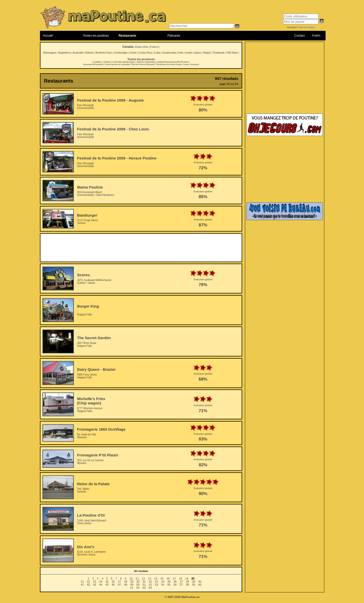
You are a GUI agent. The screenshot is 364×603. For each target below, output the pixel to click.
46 (113, 585)
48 (126, 585)
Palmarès (174, 36)
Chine (133, 53)
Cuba (157, 53)
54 (163, 585)
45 (107, 585)
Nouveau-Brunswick (93, 64)
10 (131, 578)
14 (156, 578)
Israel (188, 53)
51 (144, 585)
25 (107, 582)
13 (150, 578)
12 (143, 578)
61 (132, 588)
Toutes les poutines (96, 36)
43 (95, 585)
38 (188, 582)
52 (150, 585)
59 (194, 585)
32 (150, 582)
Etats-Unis (142, 47)
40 (200, 582)
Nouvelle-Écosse (180, 62)
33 (156, 582)
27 (119, 582)
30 (138, 582)
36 (175, 582)
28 (126, 582)
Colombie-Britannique (124, 62)
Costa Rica (145, 53)
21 (82, 582)
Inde (180, 53)
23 (95, 582)
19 (187, 578)
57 (181, 585)
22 (88, 582)
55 (169, 585)
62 (138, 588)
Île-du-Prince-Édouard (143, 64)
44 (101, 585)
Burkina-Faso (104, 53)
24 (101, 582)
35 (169, 582)
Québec (98, 62)
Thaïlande (219, 53)
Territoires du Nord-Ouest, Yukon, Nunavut (178, 64)
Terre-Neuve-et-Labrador (118, 64)
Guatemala (169, 53)
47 (119, 585)
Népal (207, 53)
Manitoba (150, 62)
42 (88, 585)
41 (82, 585)
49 (132, 585)
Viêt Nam (232, 53)
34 (163, 582)
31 (144, 582)
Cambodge (121, 53)
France (154, 47)
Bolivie (89, 53)
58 (188, 585)
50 (138, 585)
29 (132, 582)
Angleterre (64, 53)
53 (156, 585)
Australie (78, 53)
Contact (299, 36)
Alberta (140, 62)
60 (200, 585)
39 (194, 582)
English (316, 36)
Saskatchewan (164, 62)
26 (113, 582)
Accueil (48, 36)
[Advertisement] (141, 248)
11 (137, 578)
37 (181, 582)
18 (180, 578)
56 (175, 585)
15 (162, 578)
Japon (197, 53)
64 (150, 588)
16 (168, 578)
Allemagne (50, 53)
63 (144, 588)
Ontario (107, 62)
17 (174, 578)
